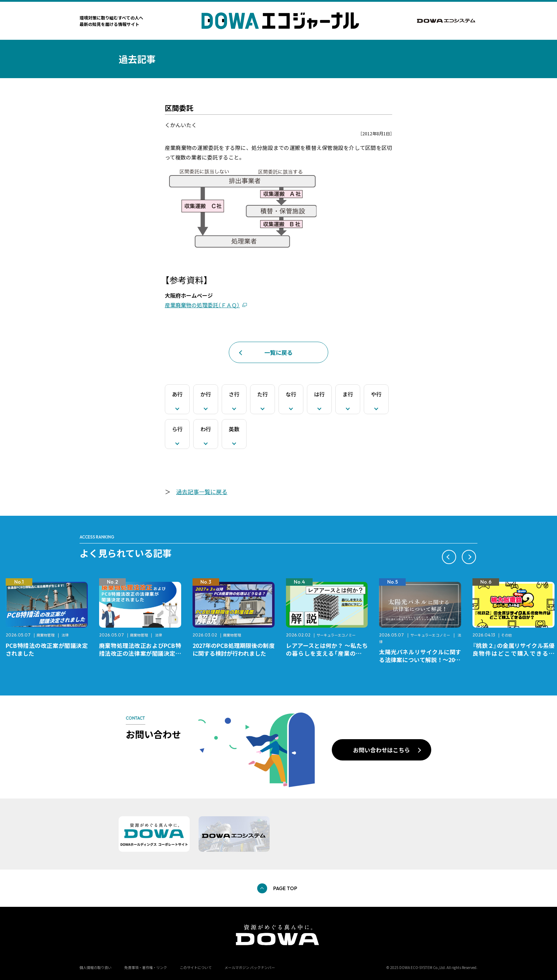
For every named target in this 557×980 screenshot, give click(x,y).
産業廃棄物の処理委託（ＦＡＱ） (202, 305)
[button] (449, 557)
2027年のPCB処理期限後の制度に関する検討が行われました (234, 649)
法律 (65, 635)
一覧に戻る (278, 352)
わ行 (206, 429)
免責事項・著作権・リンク (146, 967)
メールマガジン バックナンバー (250, 967)
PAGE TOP (285, 888)
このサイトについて (196, 967)
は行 (319, 394)
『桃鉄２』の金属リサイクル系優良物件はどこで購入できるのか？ (513, 653)
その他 (507, 635)
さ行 (234, 394)
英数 (234, 429)
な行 (291, 394)
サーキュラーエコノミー (336, 635)
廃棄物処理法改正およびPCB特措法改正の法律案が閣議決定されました (140, 653)
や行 (376, 394)
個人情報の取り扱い (96, 967)
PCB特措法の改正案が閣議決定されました (47, 649)
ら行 (177, 429)
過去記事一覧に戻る (202, 492)
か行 (206, 394)
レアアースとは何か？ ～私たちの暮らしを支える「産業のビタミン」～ (327, 653)
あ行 (177, 394)
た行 (263, 394)
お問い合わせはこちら (382, 750)
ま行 (348, 394)
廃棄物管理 (45, 635)
